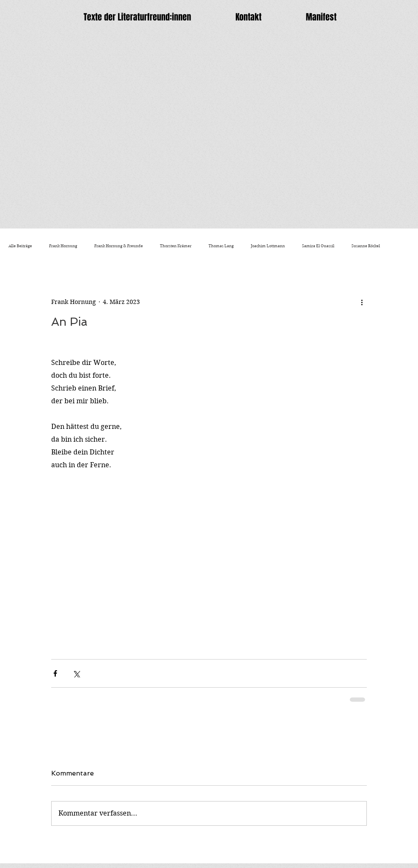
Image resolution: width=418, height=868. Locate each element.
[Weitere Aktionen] (362, 302)
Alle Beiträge (20, 246)
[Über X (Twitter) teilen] (76, 673)
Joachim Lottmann (268, 246)
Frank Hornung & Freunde (119, 246)
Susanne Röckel (366, 246)
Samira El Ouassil (318, 246)
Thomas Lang (221, 246)
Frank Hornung (63, 246)
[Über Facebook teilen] (55, 673)
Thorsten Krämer (176, 246)
